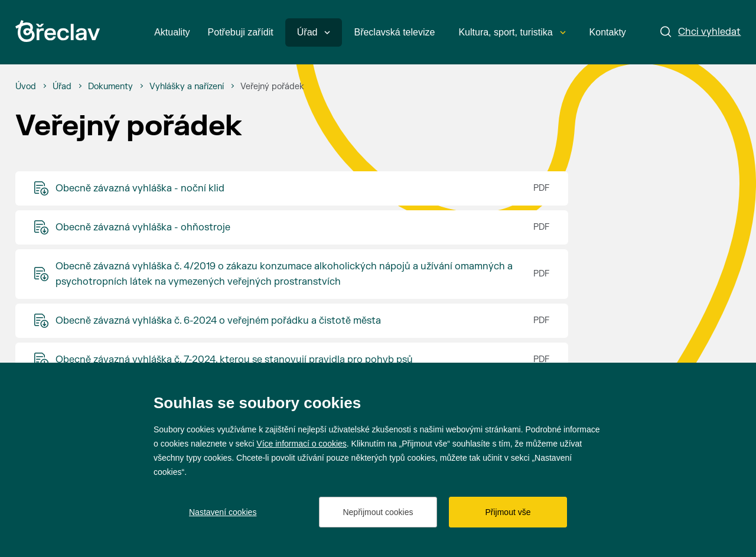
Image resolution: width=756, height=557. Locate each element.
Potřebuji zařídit (241, 32)
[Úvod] (26, 87)
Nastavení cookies (223, 512)
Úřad (314, 32)
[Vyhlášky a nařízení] (187, 87)
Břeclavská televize (394, 32)
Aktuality (172, 32)
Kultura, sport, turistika (512, 32)
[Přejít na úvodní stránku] (58, 31)
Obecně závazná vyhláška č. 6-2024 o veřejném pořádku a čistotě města (218, 321)
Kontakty (608, 32)
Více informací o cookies (302, 444)
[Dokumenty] (110, 87)
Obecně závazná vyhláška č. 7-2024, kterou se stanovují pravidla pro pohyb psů (234, 360)
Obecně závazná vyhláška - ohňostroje (143, 227)
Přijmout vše (508, 512)
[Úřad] (62, 87)
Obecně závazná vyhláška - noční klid (140, 188)
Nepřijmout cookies (378, 512)
